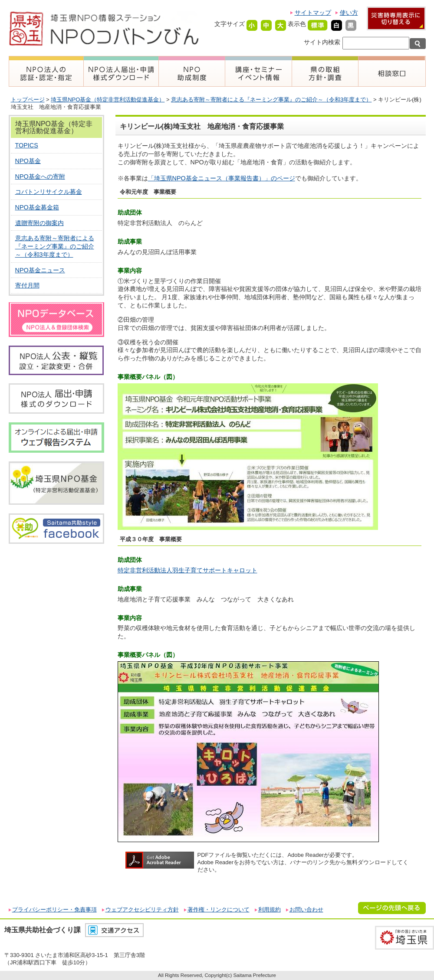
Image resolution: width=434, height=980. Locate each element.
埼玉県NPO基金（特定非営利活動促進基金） (108, 100)
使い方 (349, 13)
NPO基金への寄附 (40, 176)
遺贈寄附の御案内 (39, 223)
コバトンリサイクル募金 (49, 192)
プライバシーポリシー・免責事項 (54, 910)
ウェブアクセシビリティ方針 (142, 910)
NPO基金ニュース (40, 270)
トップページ (28, 100)
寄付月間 (27, 285)
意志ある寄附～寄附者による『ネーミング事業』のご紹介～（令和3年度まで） (271, 100)
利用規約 (270, 910)
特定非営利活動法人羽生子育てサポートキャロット (187, 570)
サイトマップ (313, 13)
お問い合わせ (306, 910)
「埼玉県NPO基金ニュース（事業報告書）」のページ (222, 178)
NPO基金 (28, 161)
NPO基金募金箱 (37, 207)
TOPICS (27, 145)
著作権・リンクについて (219, 910)
